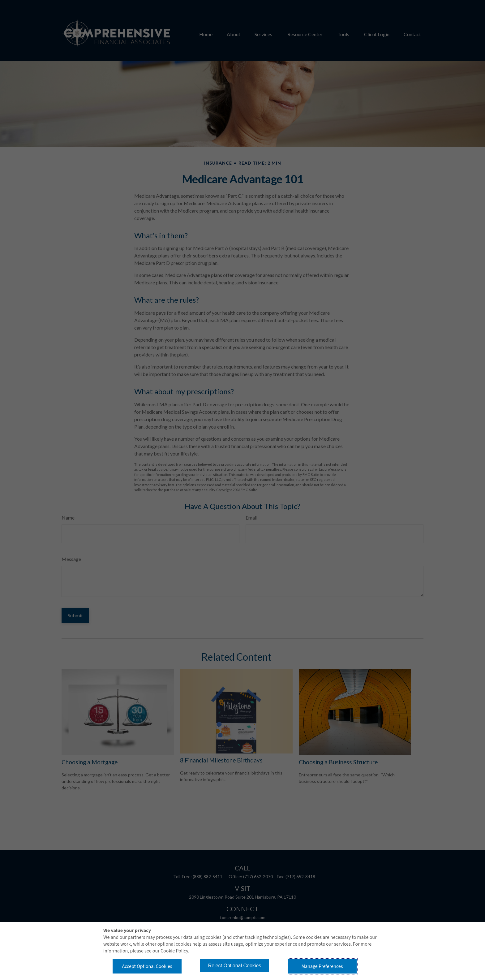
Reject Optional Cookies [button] (235, 966)
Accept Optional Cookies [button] (147, 966)
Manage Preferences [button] (322, 966)
